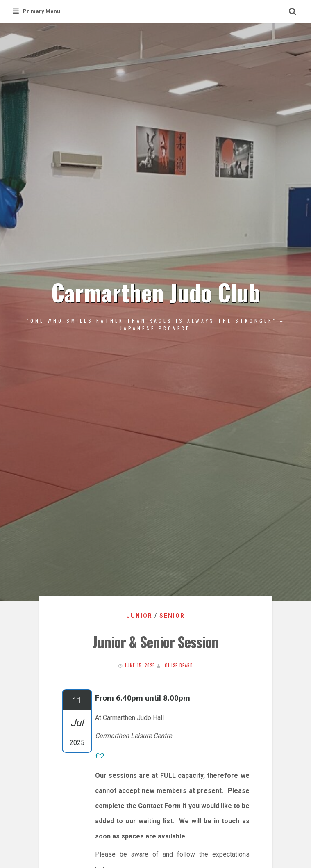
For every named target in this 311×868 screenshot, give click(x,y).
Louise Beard (178, 665)
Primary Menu (36, 11)
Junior (140, 616)
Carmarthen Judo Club (156, 292)
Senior (172, 616)
